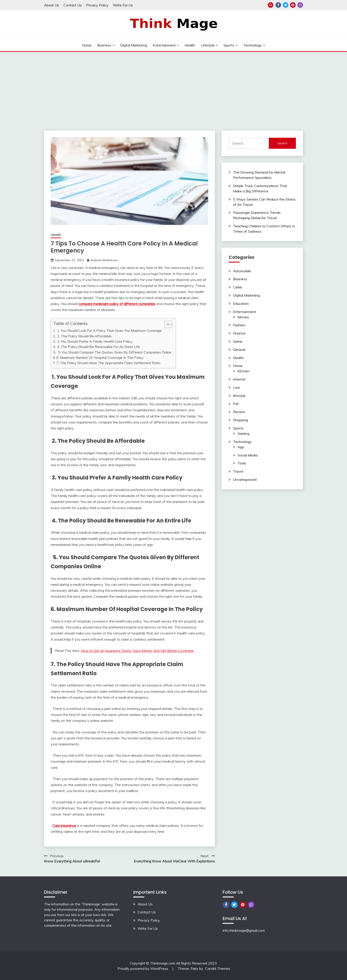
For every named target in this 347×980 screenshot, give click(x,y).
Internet (239, 379)
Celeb (238, 287)
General (239, 350)
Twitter (286, 5)
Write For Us (123, 5)
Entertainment (164, 45)
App (241, 447)
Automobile (242, 271)
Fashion (239, 325)
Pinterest (293, 5)
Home (87, 45)
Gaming (243, 433)
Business (104, 45)
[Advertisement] (173, 85)
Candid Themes (218, 968)
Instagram (300, 5)
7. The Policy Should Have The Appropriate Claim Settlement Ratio (108, 363)
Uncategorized (245, 479)
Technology (253, 45)
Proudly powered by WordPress (143, 968)
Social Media (247, 455)
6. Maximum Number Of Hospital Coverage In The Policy (100, 358)
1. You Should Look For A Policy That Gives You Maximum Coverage (109, 331)
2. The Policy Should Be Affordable (84, 336)
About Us (52, 5)
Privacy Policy (97, 5)
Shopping (240, 420)
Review (239, 412)
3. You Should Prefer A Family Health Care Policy (95, 341)
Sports (229, 45)
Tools (242, 463)
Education (241, 303)
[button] (166, 324)
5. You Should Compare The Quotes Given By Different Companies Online (114, 352)
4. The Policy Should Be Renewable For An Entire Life (98, 347)
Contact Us (73, 5)
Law (237, 387)
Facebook (278, 5)
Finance (239, 333)
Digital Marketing (134, 45)
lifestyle (208, 45)
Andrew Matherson (104, 260)
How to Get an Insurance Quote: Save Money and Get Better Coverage (137, 651)
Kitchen (243, 371)
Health (190, 45)
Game (238, 341)
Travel (238, 471)
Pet (236, 404)
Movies (243, 317)
